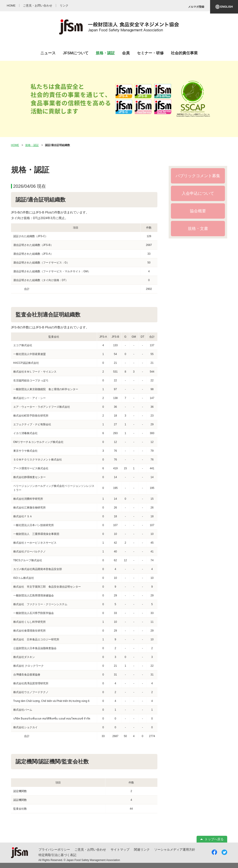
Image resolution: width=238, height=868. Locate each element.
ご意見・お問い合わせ (90, 850)
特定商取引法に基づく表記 (57, 855)
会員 (126, 53)
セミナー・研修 (150, 53)
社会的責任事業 (184, 53)
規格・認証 (105, 53)
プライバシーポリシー (54, 850)
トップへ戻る (214, 839)
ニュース (48, 53)
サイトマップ (120, 850)
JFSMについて (76, 53)
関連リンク (142, 850)
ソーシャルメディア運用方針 (175, 850)
